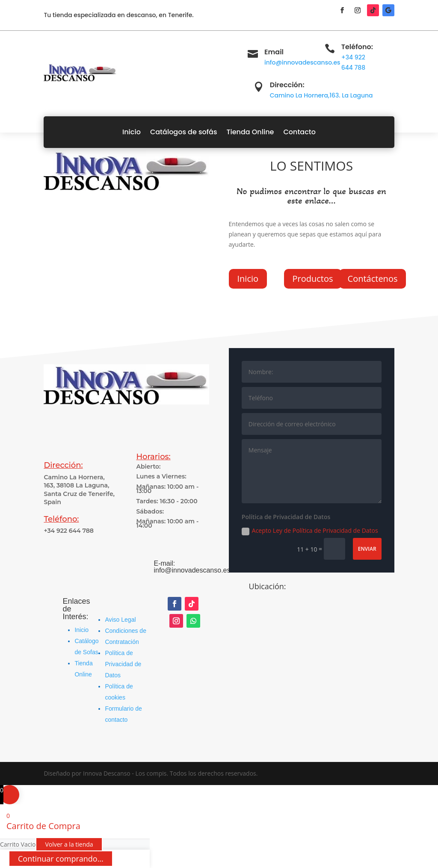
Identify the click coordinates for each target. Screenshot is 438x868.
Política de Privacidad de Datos (123, 664)
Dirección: (287, 85)
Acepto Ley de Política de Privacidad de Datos (310, 531)
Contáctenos (373, 279)
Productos (313, 279)
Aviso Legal (120, 620)
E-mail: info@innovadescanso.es (192, 567)
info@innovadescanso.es (302, 62)
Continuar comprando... (61, 859)
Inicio (132, 132)
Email (274, 52)
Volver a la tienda (69, 844)
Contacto (299, 132)
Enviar (367, 549)
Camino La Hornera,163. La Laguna (321, 95)
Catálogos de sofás (184, 132)
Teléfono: (357, 47)
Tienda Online (250, 132)
